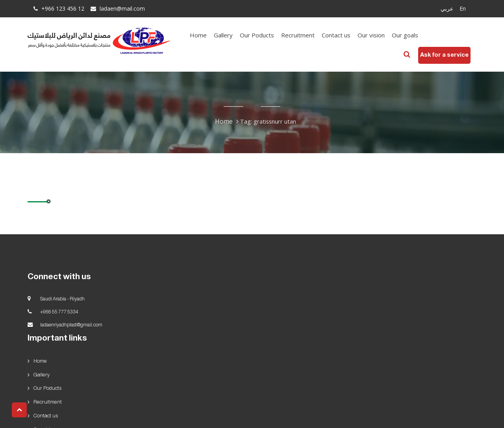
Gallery (229, 35)
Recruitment (304, 35)
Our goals (411, 35)
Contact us (342, 35)
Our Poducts (263, 35)
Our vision (377, 35)
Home (204, 35)
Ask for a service (438, 55)
